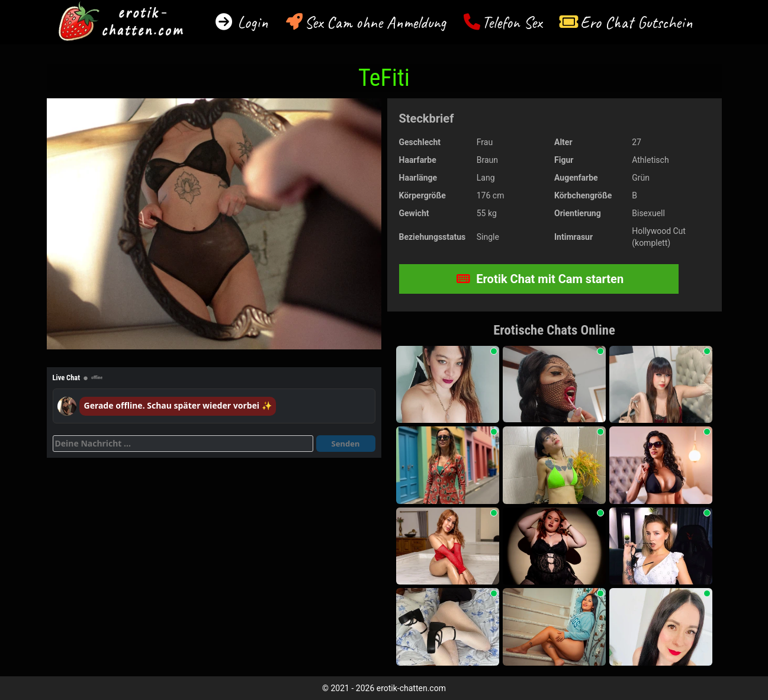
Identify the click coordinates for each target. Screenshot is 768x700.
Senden (346, 444)
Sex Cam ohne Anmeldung (375, 22)
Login (251, 22)
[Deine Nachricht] (183, 444)
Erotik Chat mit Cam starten (540, 279)
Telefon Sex (512, 22)
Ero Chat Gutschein (637, 22)
